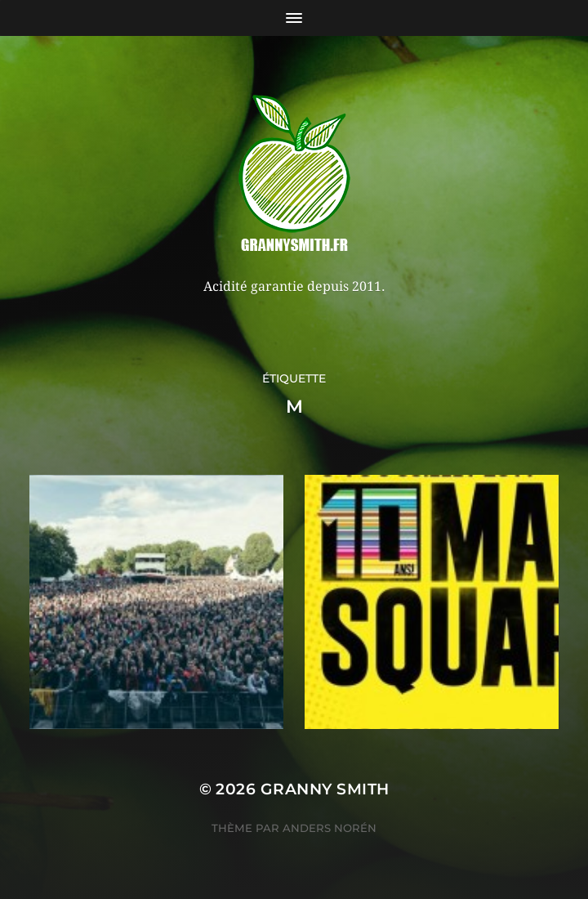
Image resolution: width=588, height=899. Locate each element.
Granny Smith (325, 789)
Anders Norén (330, 828)
